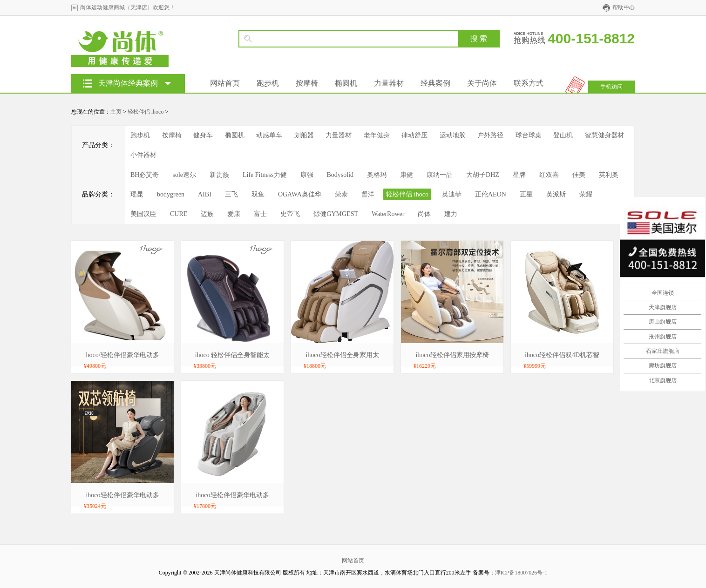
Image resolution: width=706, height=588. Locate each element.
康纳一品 (440, 175)
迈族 (207, 214)
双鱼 (258, 194)
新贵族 (219, 175)
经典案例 (435, 83)
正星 (526, 194)
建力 (451, 214)
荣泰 (341, 194)
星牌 (519, 175)
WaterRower (388, 214)
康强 (307, 175)
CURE (179, 214)
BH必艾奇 (145, 175)
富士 (260, 214)
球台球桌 (529, 135)
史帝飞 (290, 214)
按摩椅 (307, 83)
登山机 (563, 135)
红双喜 (549, 175)
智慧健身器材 (604, 135)
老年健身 (377, 135)
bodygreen (171, 194)
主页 (116, 112)
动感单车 (269, 135)
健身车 (203, 135)
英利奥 (609, 175)
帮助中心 (624, 7)
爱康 (234, 214)
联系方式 (529, 83)
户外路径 (490, 135)
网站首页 (225, 83)
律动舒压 (414, 135)
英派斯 (556, 194)
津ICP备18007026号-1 (521, 573)
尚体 (424, 214)
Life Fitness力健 (265, 175)
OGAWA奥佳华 (300, 194)
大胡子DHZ (483, 175)
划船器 (304, 135)
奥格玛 (377, 175)
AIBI (205, 194)
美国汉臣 (143, 214)
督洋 (368, 194)
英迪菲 (452, 194)
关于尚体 (482, 83)
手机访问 (611, 87)
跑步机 (268, 83)
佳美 (579, 175)
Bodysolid (340, 175)
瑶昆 (137, 194)
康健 (407, 175)
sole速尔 (184, 175)
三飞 (231, 194)
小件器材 (143, 155)
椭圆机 (346, 83)
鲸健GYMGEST (336, 214)
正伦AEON (491, 194)
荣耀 (586, 194)
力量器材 (389, 83)
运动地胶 (453, 135)
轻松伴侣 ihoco (146, 112)
